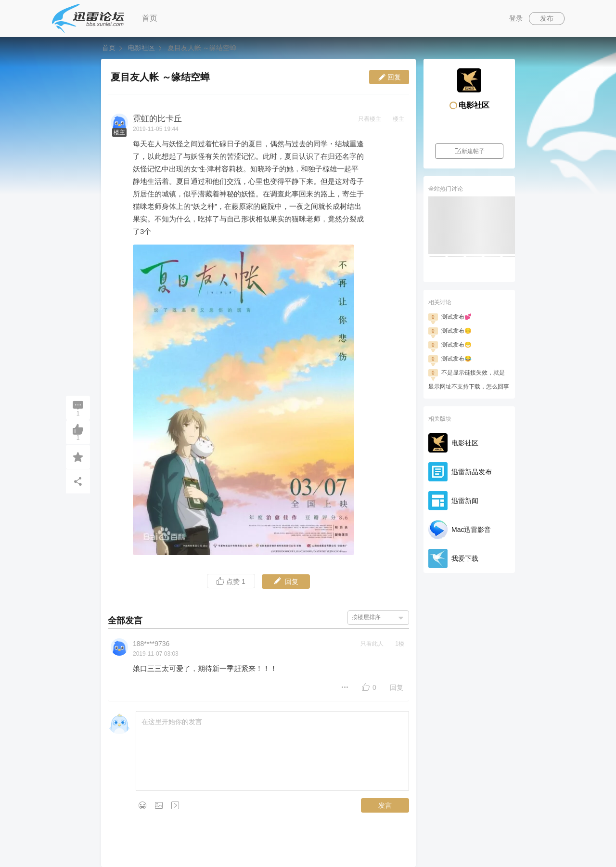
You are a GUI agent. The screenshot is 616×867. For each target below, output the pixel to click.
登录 (516, 18)
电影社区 (141, 48)
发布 (547, 18)
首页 (150, 18)
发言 (385, 805)
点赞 (231, 581)
